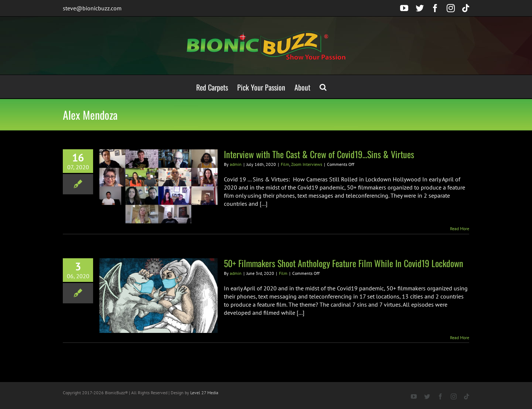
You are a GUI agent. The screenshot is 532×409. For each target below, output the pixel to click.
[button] (323, 87)
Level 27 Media (204, 393)
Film (285, 164)
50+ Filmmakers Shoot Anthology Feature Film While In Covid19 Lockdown (344, 263)
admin (236, 164)
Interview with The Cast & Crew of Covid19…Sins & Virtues (319, 154)
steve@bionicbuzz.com (92, 8)
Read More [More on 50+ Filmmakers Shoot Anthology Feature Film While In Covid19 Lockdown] (460, 338)
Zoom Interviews (307, 164)
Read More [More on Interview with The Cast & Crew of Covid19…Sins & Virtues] (460, 229)
